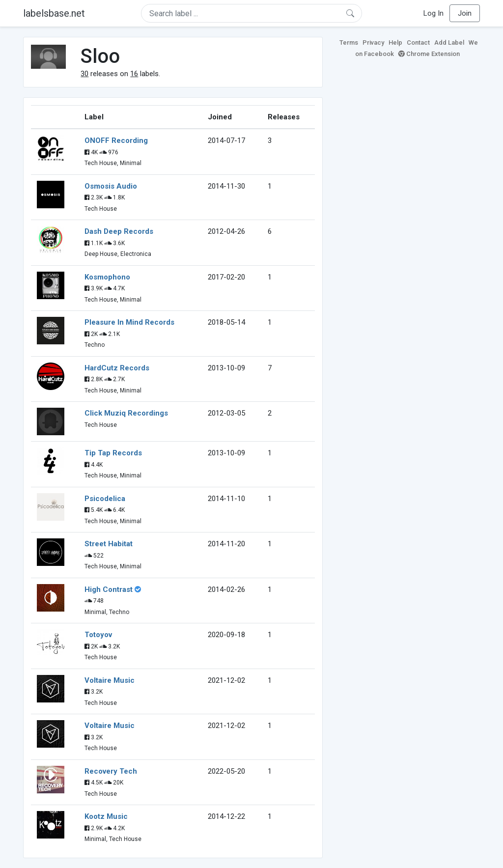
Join (465, 13)
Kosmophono (107, 277)
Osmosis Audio (111, 186)
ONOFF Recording (116, 140)
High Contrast (109, 589)
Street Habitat (109, 544)
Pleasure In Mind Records (129, 322)
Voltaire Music (110, 680)
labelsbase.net (54, 13)
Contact (418, 42)
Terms (349, 42)
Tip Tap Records (113, 453)
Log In (433, 13)
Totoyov (98, 635)
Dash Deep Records (119, 231)
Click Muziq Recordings (126, 413)
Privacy (373, 42)
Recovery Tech (111, 771)
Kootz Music (106, 816)
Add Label (449, 42)
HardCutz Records (117, 368)
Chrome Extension (429, 54)
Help (395, 42)
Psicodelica (105, 499)
